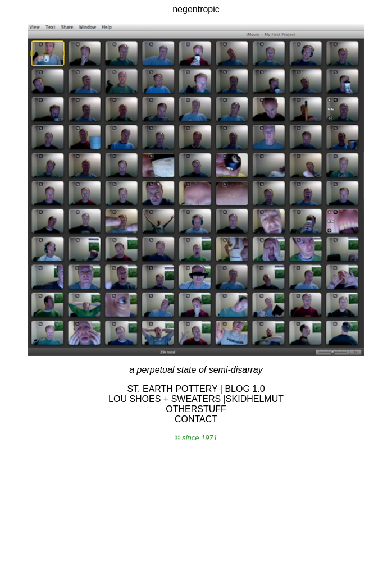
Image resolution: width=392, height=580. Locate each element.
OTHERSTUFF (196, 409)
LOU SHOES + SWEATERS (165, 399)
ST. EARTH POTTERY (172, 389)
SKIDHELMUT (255, 399)
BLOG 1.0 (245, 389)
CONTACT (196, 419)
